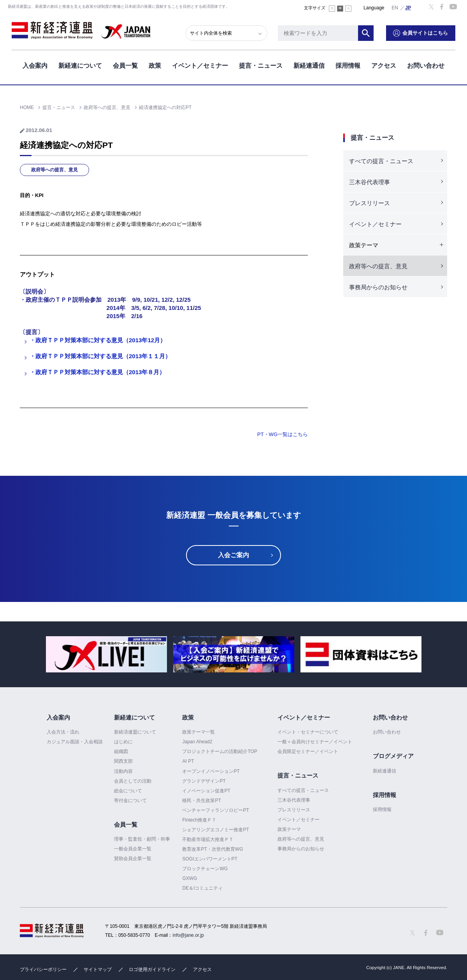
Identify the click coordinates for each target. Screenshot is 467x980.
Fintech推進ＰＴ (199, 820)
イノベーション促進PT (206, 791)
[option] (106, 654)
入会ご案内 (233, 555)
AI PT (188, 761)
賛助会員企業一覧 (133, 859)
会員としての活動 (133, 781)
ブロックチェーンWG (205, 869)
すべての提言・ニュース (381, 161)
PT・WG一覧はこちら (283, 434)
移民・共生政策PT (201, 801)
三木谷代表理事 (370, 182)
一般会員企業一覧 (133, 849)
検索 (366, 33)
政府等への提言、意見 (54, 170)
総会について (128, 791)
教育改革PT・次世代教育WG (212, 849)
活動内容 (123, 771)
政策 (155, 66)
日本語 (408, 7)
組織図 (121, 751)
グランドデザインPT (204, 781)
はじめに (123, 742)
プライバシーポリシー (43, 969)
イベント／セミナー (200, 66)
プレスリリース (370, 203)
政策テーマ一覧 (198, 732)
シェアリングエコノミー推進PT (215, 830)
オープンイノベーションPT (211, 771)
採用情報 (348, 66)
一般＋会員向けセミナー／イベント (315, 742)
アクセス (384, 66)
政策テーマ (289, 829)
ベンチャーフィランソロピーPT (215, 810)
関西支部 (123, 761)
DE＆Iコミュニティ (202, 888)
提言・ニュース (261, 66)
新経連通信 (309, 66)
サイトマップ (98, 969)
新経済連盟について (135, 732)
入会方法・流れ (63, 732)
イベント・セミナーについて (308, 732)
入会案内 (35, 66)
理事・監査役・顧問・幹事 (142, 839)
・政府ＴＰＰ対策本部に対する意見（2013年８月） (97, 372)
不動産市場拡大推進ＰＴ (208, 839)
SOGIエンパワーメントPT (210, 859)
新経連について (80, 66)
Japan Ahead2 (197, 742)
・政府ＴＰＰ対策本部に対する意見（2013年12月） (98, 340)
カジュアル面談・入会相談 (75, 742)
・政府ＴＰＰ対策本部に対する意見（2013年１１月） (100, 356)
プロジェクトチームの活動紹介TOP (219, 751)
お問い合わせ (426, 66)
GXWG (190, 878)
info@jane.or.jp (188, 935)
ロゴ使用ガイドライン (152, 969)
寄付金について (130, 801)
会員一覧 (125, 66)
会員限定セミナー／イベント (308, 751)
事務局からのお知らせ (378, 287)
